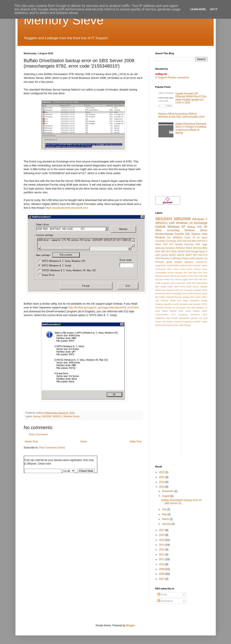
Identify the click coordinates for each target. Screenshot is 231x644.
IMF (196, 279)
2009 (162, 569)
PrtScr (205, 293)
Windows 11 (202, 308)
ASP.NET (197, 266)
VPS (189, 308)
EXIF (205, 273)
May (165, 514)
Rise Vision (196, 297)
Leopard (165, 283)
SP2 (179, 301)
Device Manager (175, 273)
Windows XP (176, 227)
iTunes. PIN (161, 322)
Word (158, 311)
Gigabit (185, 279)
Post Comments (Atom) (52, 448)
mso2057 (197, 322)
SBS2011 (57, 416)
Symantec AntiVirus (175, 248)
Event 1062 (169, 276)
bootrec (200, 258)
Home (84, 442)
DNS (188, 251)
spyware (189, 262)
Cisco (205, 269)
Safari (185, 301)
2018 (162, 487)
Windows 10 (184, 223)
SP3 (195, 255)
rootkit (181, 325)
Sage (205, 244)
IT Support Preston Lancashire (172, 78)
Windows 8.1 (163, 237)
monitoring (187, 322)
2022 (162, 472)
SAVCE (181, 255)
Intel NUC (203, 279)
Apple (204, 237)
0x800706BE (173, 266)
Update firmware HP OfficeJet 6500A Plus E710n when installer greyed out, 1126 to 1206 (191, 98)
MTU (194, 283)
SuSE (176, 304)
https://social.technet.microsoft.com (67, 208)
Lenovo (164, 255)
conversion (195, 314)
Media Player (167, 287)
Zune (181, 311)
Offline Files (161, 290)
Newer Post (31, 442)
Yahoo (165, 311)
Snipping (159, 304)
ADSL (174, 251)
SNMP (173, 301)
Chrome (197, 269)
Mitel (176, 287)
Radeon (163, 297)
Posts (162, 595)
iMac (205, 248)
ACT (168, 251)
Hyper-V (203, 251)
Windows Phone (181, 258)
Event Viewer (181, 276)
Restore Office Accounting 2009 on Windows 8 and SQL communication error (182, 115)
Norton (196, 287)
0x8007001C (161, 266)
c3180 (188, 311)
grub (205, 318)
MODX (173, 255)
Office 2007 (162, 244)
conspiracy (183, 314)
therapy (187, 325)
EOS (200, 273)
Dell (172, 223)
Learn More (198, 9)
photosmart (166, 325)
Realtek (179, 244)
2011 (162, 559)
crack (205, 314)
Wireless (198, 248)
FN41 (196, 276)
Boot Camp (179, 269)
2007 (162, 579)
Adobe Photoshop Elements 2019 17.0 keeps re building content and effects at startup (191, 128)
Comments (165, 601)
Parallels (198, 290)
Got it (214, 9)
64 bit (196, 237)
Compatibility (161, 273)
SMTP (189, 255)
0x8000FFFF (202, 262)
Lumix (178, 283)
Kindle (158, 283)
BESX (170, 269)
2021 (162, 477)
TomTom (168, 308)
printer (175, 325)
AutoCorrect (161, 269)
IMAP (191, 279)
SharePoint (195, 301)
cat (206, 258)
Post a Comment (38, 434)
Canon (189, 269)
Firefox (167, 279)
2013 (162, 550)
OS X (204, 241)
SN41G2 (165, 301)
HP (206, 227)
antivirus (178, 237)
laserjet (178, 262)
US (177, 308)
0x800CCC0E (186, 266)
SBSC (204, 297)
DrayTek (179, 234)
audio (192, 258)
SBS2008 (47, 416)
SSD (198, 244)
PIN (181, 290)
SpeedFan (168, 304)
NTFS (182, 287)
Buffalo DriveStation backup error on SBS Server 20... (181, 502)
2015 (162, 540)
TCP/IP (204, 304)
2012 (162, 555)
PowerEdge (176, 293)
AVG (199, 227)
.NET (163, 251)
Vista (204, 234)
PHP (177, 290)
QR (157, 297)
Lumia (172, 283)
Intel (189, 241)
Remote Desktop (182, 297)
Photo (205, 290)
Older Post (136, 442)
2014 (162, 545)
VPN (158, 258)
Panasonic (188, 290)
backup (37, 416)
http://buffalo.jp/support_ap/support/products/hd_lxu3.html (104, 307)
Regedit (170, 297)
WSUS (189, 248)
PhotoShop (160, 293)
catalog (196, 311)
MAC (184, 283)
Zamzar (173, 311)
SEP (157, 301)
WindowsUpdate (164, 234)
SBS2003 (164, 219)
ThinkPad (160, 308)
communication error (165, 314)
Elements (159, 276)
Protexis (198, 293)
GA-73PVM (176, 279)
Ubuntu (183, 308)
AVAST (182, 251)
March (166, 519)
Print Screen (188, 293)
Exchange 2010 (174, 241)
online (205, 322)
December (168, 491)
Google (195, 251)
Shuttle (204, 301)
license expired (174, 322)
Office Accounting (167, 230)
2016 (162, 535)
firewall (174, 318)
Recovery (189, 244)
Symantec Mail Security (190, 304)
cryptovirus (160, 318)
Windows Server (71, 416)
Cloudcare (160, 241)
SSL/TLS (203, 255)
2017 (162, 530)
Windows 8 (166, 258)
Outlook (160, 227)
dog (168, 318)
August (166, 496)
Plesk (168, 293)
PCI (171, 244)
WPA (193, 308)
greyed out (197, 318)
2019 (162, 482)
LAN (157, 255)
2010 (162, 564)
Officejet (204, 287)
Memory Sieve (64, 20)
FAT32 (190, 276)
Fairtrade (203, 276)
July (165, 509)
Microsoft (197, 241)
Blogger (131, 625)
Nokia (189, 287)
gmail (169, 262)
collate (204, 311)
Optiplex (170, 290)
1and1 (188, 237)
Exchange (201, 223)
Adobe (204, 266)
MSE (189, 283)
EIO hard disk (190, 273)
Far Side (159, 279)
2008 (162, 574)
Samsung (160, 248)
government (184, 318)
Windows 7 (200, 219)
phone (158, 325)
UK (174, 308)
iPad (158, 251)
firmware (160, 262)
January (167, 524)
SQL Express (193, 234)
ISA (184, 241)
